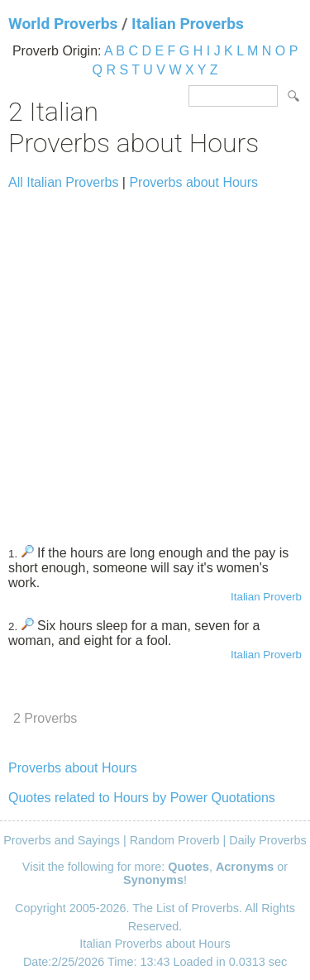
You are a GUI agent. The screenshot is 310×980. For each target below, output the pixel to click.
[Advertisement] (155, 360)
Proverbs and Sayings (62, 840)
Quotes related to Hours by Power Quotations (142, 798)
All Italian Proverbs (63, 182)
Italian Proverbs (188, 24)
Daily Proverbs (268, 840)
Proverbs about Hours (193, 182)
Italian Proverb (266, 597)
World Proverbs (63, 24)
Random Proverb (175, 840)
